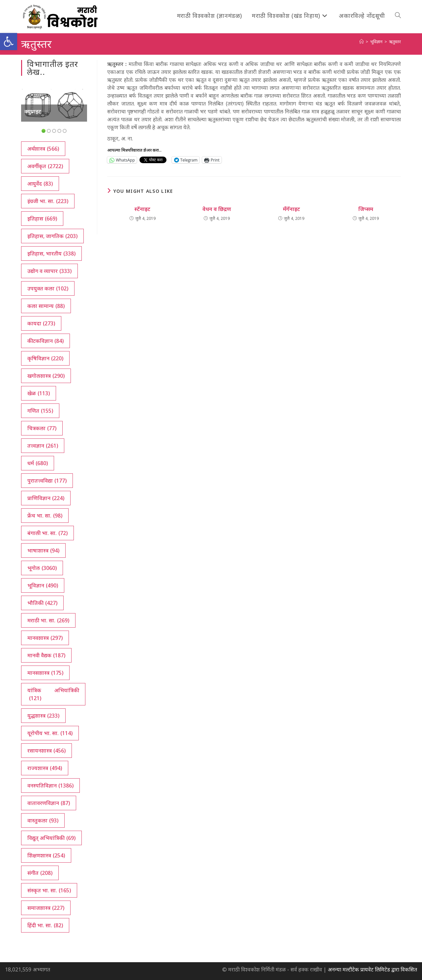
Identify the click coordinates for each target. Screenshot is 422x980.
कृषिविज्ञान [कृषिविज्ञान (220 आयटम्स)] (45, 358)
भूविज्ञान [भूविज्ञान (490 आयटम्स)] (43, 585)
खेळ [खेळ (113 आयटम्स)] (39, 393)
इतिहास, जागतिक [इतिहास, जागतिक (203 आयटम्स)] (52, 236)
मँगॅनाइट (291, 209)
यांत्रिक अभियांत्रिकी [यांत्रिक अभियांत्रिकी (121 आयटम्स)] (53, 694)
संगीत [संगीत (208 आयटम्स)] (40, 873)
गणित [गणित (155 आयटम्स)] (40, 411)
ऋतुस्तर (395, 42)
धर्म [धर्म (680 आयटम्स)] (38, 463)
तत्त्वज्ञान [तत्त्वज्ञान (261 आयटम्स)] (43, 446)
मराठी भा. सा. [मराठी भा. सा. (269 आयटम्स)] (48, 620)
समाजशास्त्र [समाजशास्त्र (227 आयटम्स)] (46, 908)
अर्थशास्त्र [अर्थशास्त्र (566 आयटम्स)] (43, 149)
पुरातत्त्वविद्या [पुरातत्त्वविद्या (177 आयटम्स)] (47, 481)
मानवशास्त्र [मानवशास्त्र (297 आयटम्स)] (45, 638)
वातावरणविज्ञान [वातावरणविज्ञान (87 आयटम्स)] (49, 803)
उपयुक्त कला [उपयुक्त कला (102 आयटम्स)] (48, 288)
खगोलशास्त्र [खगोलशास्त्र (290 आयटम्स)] (46, 376)
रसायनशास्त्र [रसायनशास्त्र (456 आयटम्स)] (46, 751)
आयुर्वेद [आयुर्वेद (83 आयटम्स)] (40, 184)
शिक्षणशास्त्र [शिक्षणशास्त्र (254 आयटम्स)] (46, 855)
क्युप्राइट (33, 111)
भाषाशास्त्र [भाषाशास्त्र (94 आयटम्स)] (43, 550)
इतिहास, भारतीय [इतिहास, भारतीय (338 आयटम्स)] (51, 253)
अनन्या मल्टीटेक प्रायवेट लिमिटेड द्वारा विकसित (372, 969)
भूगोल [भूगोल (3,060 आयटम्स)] (42, 568)
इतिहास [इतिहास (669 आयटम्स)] (42, 219)
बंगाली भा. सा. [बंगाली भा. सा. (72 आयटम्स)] (47, 533)
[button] (9, 42)
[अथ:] (362, 42)
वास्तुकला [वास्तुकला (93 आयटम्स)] (43, 820)
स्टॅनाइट (142, 209)
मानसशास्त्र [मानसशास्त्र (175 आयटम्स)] (45, 673)
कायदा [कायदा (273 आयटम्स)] (41, 323)
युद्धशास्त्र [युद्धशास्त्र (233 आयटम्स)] (43, 716)
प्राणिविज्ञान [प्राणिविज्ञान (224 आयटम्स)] (46, 498)
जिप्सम (366, 209)
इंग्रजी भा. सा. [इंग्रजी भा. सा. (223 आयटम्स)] (48, 201)
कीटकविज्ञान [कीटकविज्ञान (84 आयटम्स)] (45, 341)
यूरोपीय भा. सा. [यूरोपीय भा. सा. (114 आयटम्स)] (50, 733)
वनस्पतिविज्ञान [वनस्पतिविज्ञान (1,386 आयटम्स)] (50, 786)
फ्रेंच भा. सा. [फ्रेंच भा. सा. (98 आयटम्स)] (45, 516)
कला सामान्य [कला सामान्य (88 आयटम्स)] (46, 306)
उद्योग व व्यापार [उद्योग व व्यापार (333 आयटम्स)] (49, 271)
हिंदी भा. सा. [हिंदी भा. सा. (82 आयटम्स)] (45, 925)
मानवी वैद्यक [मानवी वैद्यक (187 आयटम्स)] (46, 655)
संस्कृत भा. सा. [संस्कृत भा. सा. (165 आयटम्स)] (49, 890)
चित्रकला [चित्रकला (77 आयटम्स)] (42, 428)
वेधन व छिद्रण (217, 209)
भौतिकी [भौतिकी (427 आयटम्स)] (42, 603)
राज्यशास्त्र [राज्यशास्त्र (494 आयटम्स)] (45, 768)
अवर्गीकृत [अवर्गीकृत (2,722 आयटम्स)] (45, 166)
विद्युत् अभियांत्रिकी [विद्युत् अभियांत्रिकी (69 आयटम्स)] (51, 838)
